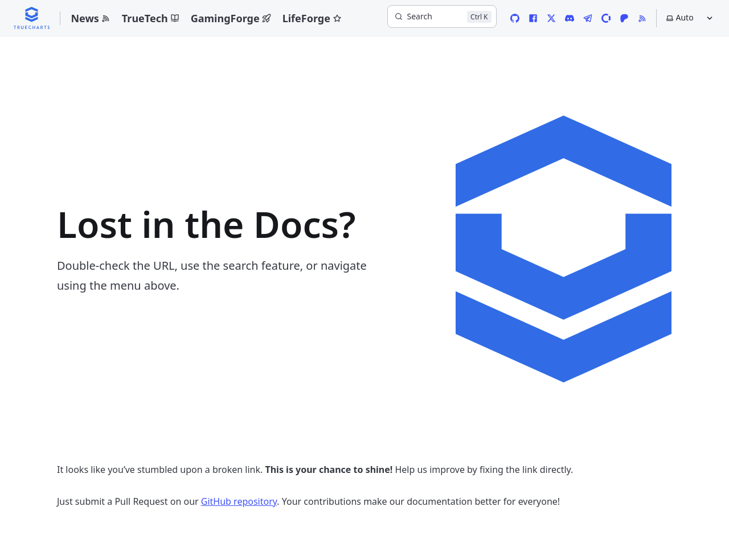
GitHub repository (239, 501)
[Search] (442, 17)
